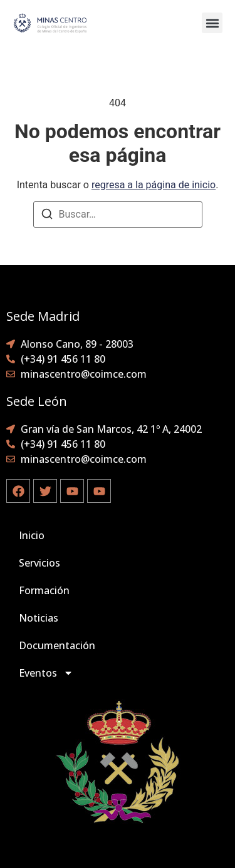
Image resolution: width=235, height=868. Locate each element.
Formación (44, 590)
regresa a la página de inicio (154, 185)
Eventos (46, 673)
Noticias (39, 618)
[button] (212, 23)
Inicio (32, 535)
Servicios (39, 563)
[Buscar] (47, 216)
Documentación (57, 645)
